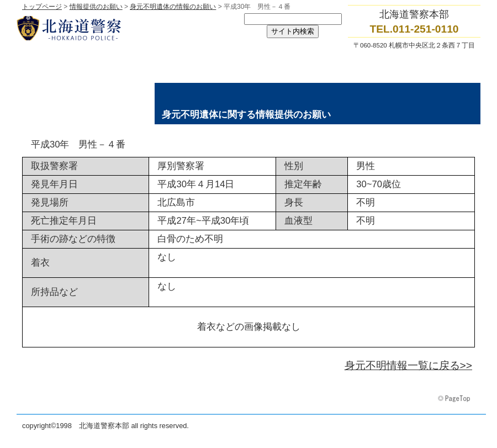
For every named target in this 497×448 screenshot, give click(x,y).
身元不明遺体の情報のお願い (173, 7)
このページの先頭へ (455, 399)
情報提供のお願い (96, 7)
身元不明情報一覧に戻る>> (408, 365)
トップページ (42, 7)
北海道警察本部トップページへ (127, 28)
